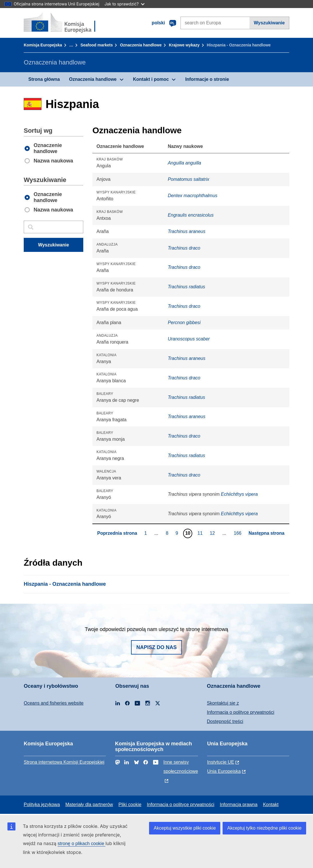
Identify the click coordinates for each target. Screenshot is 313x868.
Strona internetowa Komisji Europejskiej (64, 762)
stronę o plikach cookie (81, 843)
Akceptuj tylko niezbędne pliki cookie (264, 828)
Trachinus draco (184, 248)
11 (201, 533)
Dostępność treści (225, 721)
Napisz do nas (156, 647)
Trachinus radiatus (186, 287)
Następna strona (267, 533)
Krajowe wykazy (184, 45)
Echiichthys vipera (239, 494)
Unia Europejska (224, 771)
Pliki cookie (130, 805)
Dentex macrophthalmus (192, 196)
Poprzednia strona (117, 533)
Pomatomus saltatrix (188, 179)
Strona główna (44, 79)
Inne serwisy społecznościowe (181, 767)
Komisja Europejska (43, 45)
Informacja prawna (239, 805)
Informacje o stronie (207, 79)
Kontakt (271, 805)
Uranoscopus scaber (189, 339)
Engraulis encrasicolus (191, 215)
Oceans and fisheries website (54, 703)
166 (238, 533)
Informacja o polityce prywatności (241, 712)
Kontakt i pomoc (151, 79)
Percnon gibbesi (184, 323)
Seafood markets (97, 45)
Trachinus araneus (186, 231)
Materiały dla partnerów (89, 805)
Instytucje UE (221, 762)
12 (213, 533)
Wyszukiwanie (269, 23)
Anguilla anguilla (184, 163)
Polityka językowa (42, 805)
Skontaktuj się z (223, 703)
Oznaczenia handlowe (141, 45)
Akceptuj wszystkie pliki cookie (185, 828)
